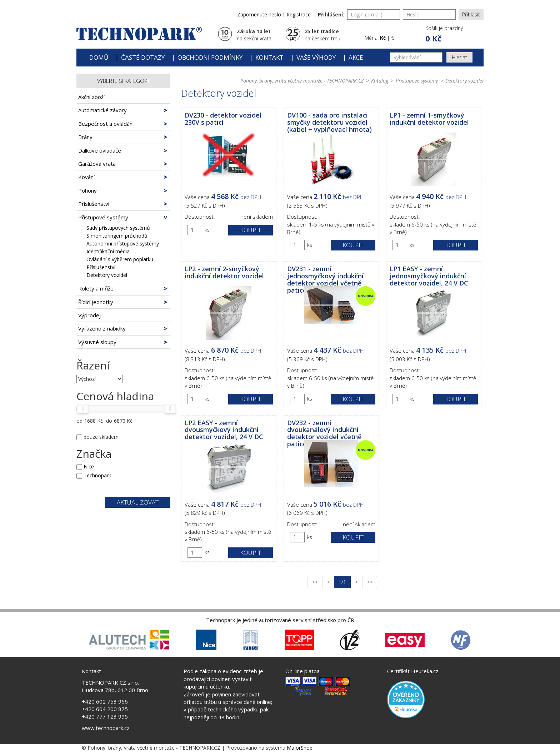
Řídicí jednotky (96, 302)
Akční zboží (91, 97)
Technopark (97, 475)
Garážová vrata (97, 164)
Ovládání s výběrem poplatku (120, 259)
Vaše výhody (316, 57)
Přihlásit (471, 14)
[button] (444, 34)
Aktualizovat (138, 502)
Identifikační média (108, 251)
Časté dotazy (143, 57)
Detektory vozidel (107, 275)
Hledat (459, 57)
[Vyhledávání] (416, 57)
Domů (99, 57)
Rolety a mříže (96, 288)
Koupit (251, 230)
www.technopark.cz (106, 728)
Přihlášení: (331, 14)
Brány (85, 137)
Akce (356, 57)
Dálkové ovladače (100, 150)
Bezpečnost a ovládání (106, 124)
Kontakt (269, 57)
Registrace (299, 14)
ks (207, 230)
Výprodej (89, 315)
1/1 (345, 582)
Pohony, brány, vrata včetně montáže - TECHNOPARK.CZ (302, 81)
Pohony (87, 190)
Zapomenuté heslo (259, 14)
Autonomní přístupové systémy (123, 244)
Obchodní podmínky (210, 57)
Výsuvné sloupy (97, 342)
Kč (383, 38)
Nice (89, 466)
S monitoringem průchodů (117, 236)
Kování (86, 177)
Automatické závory (102, 110)
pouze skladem (101, 437)
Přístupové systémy (103, 217)
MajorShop (300, 748)
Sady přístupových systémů (118, 228)
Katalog (380, 81)
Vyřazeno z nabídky (102, 328)
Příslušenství (94, 204)
